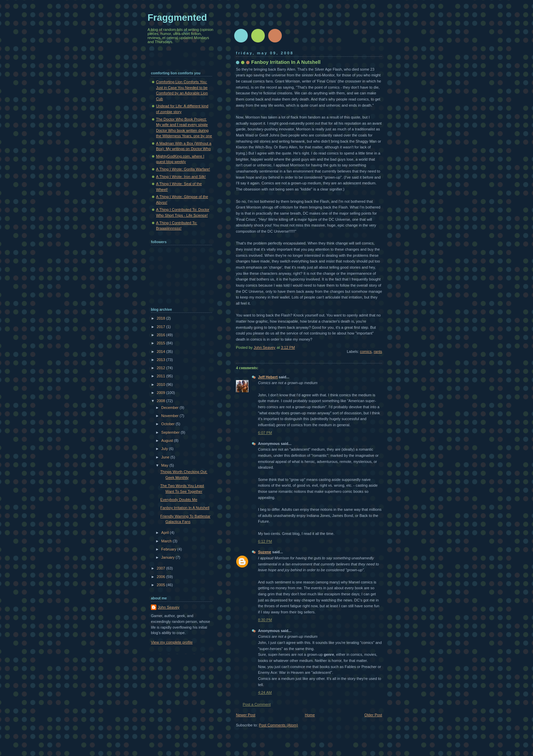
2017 (161, 327)
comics (366, 352)
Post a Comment (257, 704)
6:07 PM (265, 433)
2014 (161, 352)
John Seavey (169, 607)
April (165, 533)
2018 (161, 318)
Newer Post (246, 715)
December (170, 408)
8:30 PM (265, 620)
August (167, 440)
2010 (161, 384)
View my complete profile (172, 642)
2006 (161, 577)
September (171, 432)
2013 (161, 360)
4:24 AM (265, 692)
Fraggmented (177, 17)
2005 (161, 585)
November (170, 416)
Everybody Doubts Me (179, 500)
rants (378, 352)
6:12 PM (265, 541)
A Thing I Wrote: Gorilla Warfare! (183, 169)
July (165, 449)
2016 (161, 335)
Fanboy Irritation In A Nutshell (185, 508)
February (169, 549)
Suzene (265, 552)
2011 (161, 376)
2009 (161, 393)
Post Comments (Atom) (279, 725)
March (167, 541)
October (168, 424)
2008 (161, 401)
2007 (161, 568)
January (168, 557)
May (165, 465)
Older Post (373, 715)
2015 (161, 343)
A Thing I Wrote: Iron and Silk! (181, 177)
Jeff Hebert (268, 377)
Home (310, 715)
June (166, 457)
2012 (161, 368)
